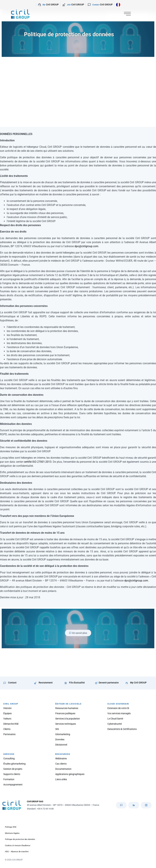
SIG (57, 729)
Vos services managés (119, 713)
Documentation (63, 769)
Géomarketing (63, 734)
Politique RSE (11, 827)
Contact (12, 683)
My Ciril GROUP (138, 683)
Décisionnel (61, 745)
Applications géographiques (70, 774)
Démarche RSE (11, 724)
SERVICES (9, 754)
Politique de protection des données (20, 839)
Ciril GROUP (48, 5)
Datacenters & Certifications (122, 729)
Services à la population (68, 719)
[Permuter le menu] (127, 14)
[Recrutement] (35, 683)
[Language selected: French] (117, 5)
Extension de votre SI (118, 708)
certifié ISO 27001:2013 (38, 462)
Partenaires (9, 734)
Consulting (9, 758)
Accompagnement (13, 785)
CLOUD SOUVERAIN (118, 704)
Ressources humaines (67, 708)
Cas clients (61, 764)
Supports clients (12, 774)
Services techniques (66, 724)
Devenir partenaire (109, 683)
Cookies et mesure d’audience (18, 846)
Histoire (7, 708)
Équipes (7, 713)
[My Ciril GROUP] (127, 683)
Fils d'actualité (77, 683)
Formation (9, 779)
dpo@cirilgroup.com (86, 246)
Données (60, 739)
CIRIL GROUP (11, 704)
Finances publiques (65, 713)
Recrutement (46, 683)
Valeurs (7, 719)
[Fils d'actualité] (66, 683)
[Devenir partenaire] (96, 683)
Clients (7, 729)
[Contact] (5, 683)
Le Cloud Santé (115, 719)
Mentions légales (12, 833)
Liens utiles (61, 779)
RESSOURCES (63, 754)
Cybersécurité (115, 724)
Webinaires (61, 758)
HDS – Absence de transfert (17, 852)
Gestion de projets (13, 769)
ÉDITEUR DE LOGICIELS (68, 704)
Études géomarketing (14, 764)
